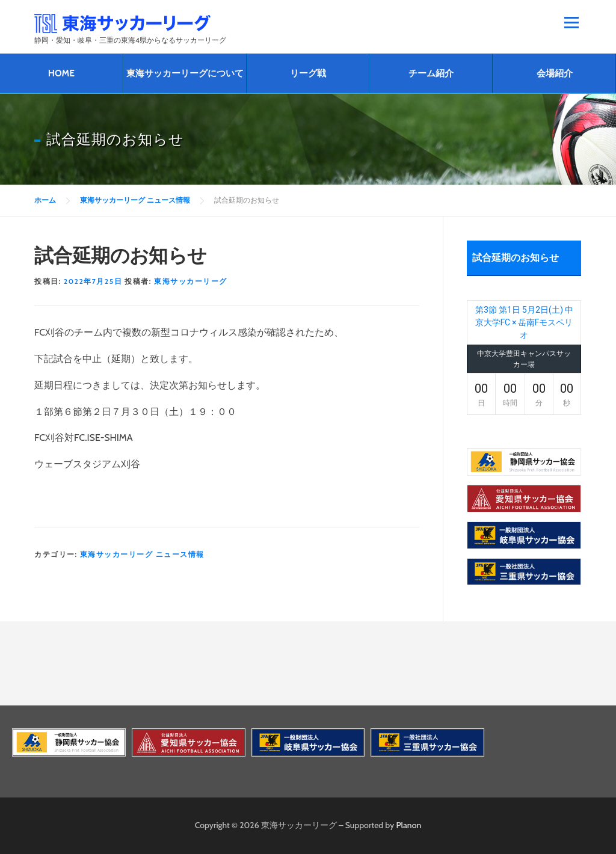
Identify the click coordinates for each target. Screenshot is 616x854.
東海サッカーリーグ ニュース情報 (142, 554)
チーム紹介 (431, 73)
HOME (61, 73)
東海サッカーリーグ (191, 281)
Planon (409, 825)
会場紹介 (555, 73)
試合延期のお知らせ (516, 258)
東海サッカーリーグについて (185, 73)
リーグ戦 (308, 73)
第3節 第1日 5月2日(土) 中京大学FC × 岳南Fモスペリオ (524, 322)
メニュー (571, 22)
